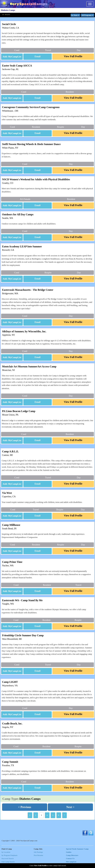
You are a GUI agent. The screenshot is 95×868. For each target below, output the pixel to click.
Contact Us (70, 858)
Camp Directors (72, 855)
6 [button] (59, 815)
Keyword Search (8, 858)
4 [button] (47, 815)
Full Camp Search (8, 862)
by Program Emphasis (10, 855)
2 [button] (36, 815)
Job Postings (38, 852)
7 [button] (64, 815)
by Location (6, 852)
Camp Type (10, 799)
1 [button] (30, 815)
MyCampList (71, 862)
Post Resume (38, 855)
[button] (38, 57)
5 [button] (53, 815)
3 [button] (41, 815)
